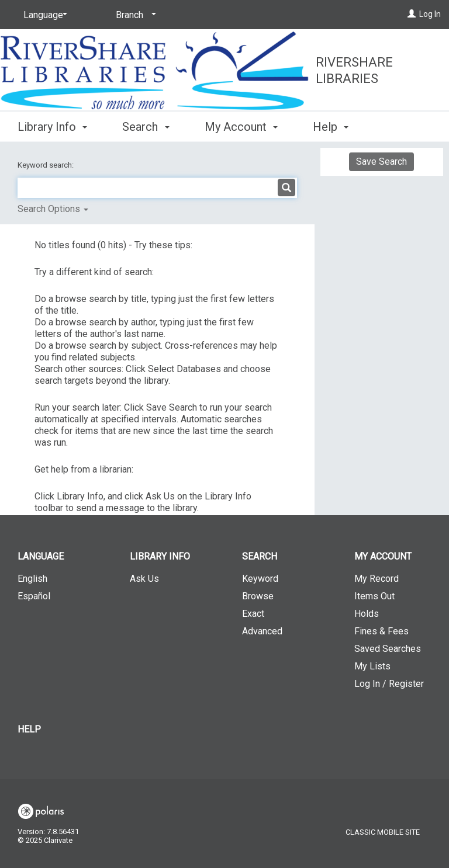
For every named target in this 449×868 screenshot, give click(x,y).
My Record (377, 579)
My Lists (372, 666)
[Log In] (412, 14)
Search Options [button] (53, 209)
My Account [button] (241, 125)
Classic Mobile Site (383, 832)
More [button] (336, 127)
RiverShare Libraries (354, 70)
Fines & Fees (381, 631)
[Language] (43, 15)
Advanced (262, 631)
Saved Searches (388, 649)
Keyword (260, 579)
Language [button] (41, 556)
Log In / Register (389, 684)
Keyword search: (46, 165)
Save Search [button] (381, 162)
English (32, 579)
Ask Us (144, 579)
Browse (258, 596)
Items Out (374, 596)
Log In (430, 14)
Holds (367, 614)
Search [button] (146, 125)
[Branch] (134, 15)
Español (34, 596)
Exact (253, 614)
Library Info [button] (52, 125)
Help (29, 729)
